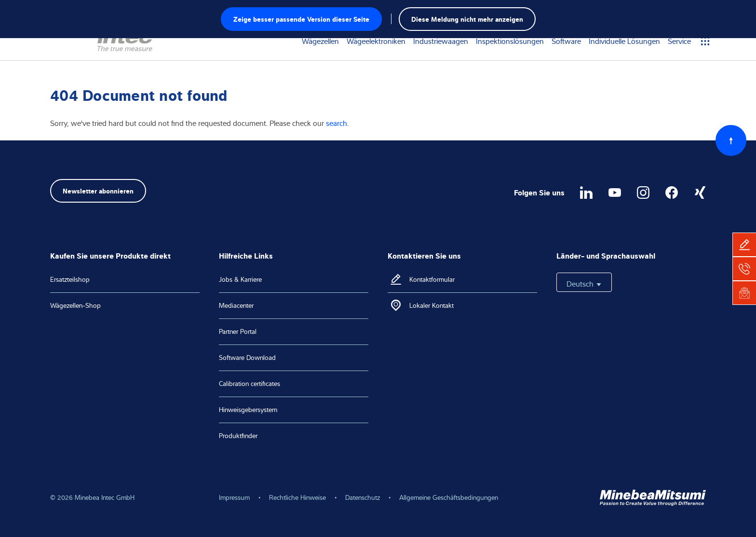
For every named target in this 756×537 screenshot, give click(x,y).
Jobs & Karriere (240, 279)
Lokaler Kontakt (432, 305)
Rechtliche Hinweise (297, 497)
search (337, 123)
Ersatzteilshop (70, 279)
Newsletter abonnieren (98, 190)
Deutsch (584, 284)
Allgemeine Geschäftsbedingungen (449, 497)
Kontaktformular (432, 279)
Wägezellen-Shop (75, 305)
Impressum (234, 497)
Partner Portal (238, 331)
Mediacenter (236, 305)
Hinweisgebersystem (248, 410)
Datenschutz (363, 497)
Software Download (247, 358)
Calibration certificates (250, 384)
